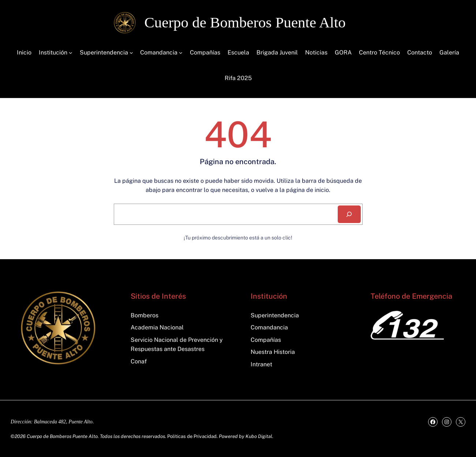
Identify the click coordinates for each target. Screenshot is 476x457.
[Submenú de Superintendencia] (131, 53)
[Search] (349, 214)
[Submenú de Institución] (71, 53)
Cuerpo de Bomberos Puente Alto (245, 22)
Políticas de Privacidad (192, 436)
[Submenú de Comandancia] (181, 53)
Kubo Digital (259, 436)
